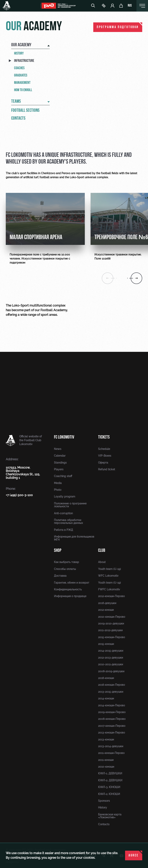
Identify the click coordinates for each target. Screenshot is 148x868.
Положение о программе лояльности (70, 505)
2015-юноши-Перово (111, 637)
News (58, 449)
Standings (60, 463)
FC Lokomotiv (64, 437)
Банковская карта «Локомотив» (110, 816)
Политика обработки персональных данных (68, 521)
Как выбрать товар (66, 562)
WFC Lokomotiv (108, 576)
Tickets (104, 437)
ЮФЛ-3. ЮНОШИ (109, 787)
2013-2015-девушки (111, 692)
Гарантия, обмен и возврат (72, 583)
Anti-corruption (63, 513)
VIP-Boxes (105, 456)
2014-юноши (106, 698)
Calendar (60, 456)
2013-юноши (106, 739)
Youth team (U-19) (109, 569)
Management (22, 83)
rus (130, 6)
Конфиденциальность (68, 589)
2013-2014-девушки (111, 746)
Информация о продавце (70, 596)
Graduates (21, 75)
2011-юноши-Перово (111, 753)
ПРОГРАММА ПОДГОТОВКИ (118, 27)
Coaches (19, 68)
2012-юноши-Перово (111, 596)
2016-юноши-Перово (111, 685)
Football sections (25, 111)
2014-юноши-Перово (111, 705)
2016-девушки (107, 603)
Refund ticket (107, 469)
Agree (134, 856)
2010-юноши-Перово (112, 617)
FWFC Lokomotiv (109, 589)
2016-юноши (106, 678)
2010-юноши (106, 767)
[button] (136, 278)
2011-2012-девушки (110, 630)
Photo (58, 490)
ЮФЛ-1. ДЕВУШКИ (110, 773)
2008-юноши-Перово (112, 719)
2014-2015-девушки (111, 651)
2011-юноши (106, 760)
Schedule (104, 449)
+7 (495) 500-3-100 (19, 495)
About (102, 562)
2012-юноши (106, 610)
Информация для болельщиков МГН (74, 538)
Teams (16, 102)
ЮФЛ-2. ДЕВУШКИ (110, 780)
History (19, 53)
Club (102, 550)
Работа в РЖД (63, 530)
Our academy (21, 45)
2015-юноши (106, 644)
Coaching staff (63, 476)
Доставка (60, 576)
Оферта (103, 463)
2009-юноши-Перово (112, 712)
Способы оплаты (65, 569)
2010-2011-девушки (111, 664)
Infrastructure (24, 61)
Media (58, 483)
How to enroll (23, 90)
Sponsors (104, 801)
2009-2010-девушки (111, 623)
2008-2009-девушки (111, 671)
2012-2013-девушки (111, 658)
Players (59, 469)
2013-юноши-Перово (111, 733)
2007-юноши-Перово (112, 726)
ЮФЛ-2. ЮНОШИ (109, 794)
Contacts (18, 118)
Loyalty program (65, 497)
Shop (58, 550)
